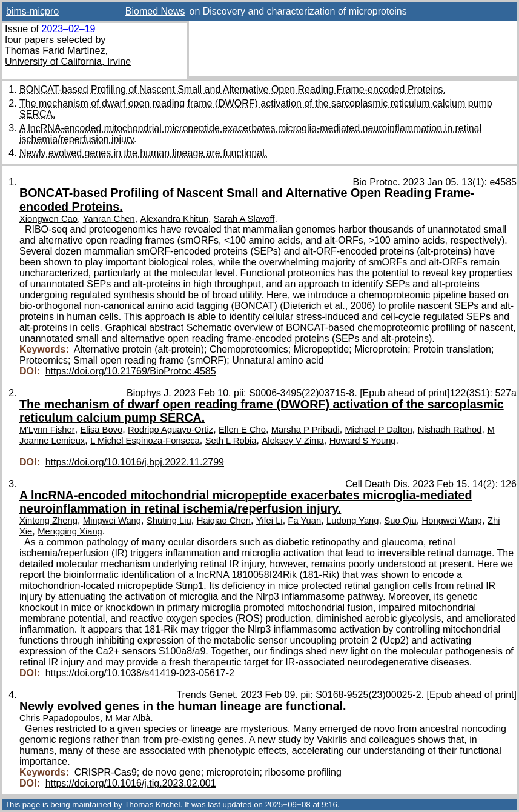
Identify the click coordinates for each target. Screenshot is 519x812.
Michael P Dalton (379, 430)
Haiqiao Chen (224, 521)
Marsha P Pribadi (306, 430)
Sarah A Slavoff (244, 219)
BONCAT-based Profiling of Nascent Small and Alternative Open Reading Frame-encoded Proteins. (233, 89)
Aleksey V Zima (293, 441)
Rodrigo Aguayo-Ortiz (170, 430)
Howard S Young (363, 441)
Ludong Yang (352, 521)
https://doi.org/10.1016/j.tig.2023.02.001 (131, 783)
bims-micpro (32, 11)
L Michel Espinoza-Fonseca (145, 441)
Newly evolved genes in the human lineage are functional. (143, 153)
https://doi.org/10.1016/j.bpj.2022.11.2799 (135, 462)
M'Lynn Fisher (47, 430)
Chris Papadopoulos (60, 718)
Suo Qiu (400, 521)
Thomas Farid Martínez (55, 51)
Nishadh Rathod (450, 430)
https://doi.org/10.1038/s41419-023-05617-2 (140, 673)
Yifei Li (269, 521)
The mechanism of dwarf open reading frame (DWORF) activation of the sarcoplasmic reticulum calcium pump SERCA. (262, 411)
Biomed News (155, 11)
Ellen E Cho (242, 430)
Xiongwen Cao (48, 219)
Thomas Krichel (152, 804)
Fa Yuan (305, 521)
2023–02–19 (68, 29)
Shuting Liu (169, 521)
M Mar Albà (128, 718)
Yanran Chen (109, 219)
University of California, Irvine (68, 62)
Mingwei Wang (112, 521)
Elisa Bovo (102, 430)
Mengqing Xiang (70, 531)
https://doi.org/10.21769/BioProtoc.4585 (131, 371)
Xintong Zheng (48, 521)
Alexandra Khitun (174, 219)
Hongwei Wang (452, 521)
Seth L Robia (231, 441)
